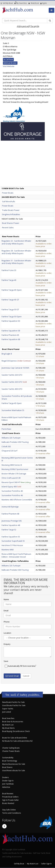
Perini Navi (6, 429)
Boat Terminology (10, 761)
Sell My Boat (7, 3)
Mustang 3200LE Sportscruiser (15, 469)
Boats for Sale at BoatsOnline (15, 738)
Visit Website (9, 66)
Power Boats (8, 193)
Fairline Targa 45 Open (12, 290)
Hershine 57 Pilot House (12, 545)
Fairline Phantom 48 (10, 514)
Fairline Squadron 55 (11, 537)
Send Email (12, 676)
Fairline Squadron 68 (11, 339)
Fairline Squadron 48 (11, 525)
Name (6, 599)
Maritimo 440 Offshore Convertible (17, 500)
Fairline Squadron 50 (11, 321)
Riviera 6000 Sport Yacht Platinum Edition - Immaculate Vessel (16, 555)
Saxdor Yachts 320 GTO (12, 375)
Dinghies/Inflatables (11, 214)
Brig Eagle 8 (7, 354)
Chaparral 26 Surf (9, 451)
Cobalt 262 (6, 446)
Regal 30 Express (9, 361)
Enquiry (7, 644)
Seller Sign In (46, 864)
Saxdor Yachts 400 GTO (12, 389)
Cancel (26, 676)
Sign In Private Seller (10, 800)
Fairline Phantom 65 (10, 335)
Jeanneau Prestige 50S (12, 521)
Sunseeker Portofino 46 (12, 495)
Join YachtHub (8, 784)
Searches (21, 3)
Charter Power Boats (11, 751)
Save (6, 661)
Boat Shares (7, 767)
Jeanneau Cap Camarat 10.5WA (15, 368)
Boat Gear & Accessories (13, 721)
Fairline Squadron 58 (11, 331)
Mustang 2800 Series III (12, 465)
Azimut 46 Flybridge (10, 507)
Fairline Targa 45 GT (10, 300)
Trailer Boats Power (11, 210)
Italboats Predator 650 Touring (15, 442)
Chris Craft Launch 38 (11, 478)
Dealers (5, 777)
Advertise (6, 787)
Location (7, 633)
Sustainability (8, 757)
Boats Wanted (8, 803)
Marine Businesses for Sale (14, 764)
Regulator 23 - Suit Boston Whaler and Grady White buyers (16, 242)
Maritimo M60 (8, 550)
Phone (7, 622)
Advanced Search (27, 26)
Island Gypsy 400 (9, 487)
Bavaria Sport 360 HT (11, 482)
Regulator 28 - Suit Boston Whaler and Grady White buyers (16, 252)
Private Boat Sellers (10, 797)
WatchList (34, 3)
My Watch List (8, 725)
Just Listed (7, 712)
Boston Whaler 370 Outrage (14, 474)
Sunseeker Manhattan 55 (13, 410)
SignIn (41, 3)
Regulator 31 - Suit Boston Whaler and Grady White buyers (16, 262)
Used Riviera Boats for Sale (14, 770)
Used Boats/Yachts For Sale (14, 705)
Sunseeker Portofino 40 (12, 491)
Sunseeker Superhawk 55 (13, 541)
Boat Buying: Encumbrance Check (16, 731)
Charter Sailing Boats (11, 748)
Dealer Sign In (8, 781)
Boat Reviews (8, 793)
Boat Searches (8, 718)
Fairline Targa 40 (9, 280)
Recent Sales (8, 227)
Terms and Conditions (12, 813)
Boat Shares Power (11, 223)
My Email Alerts (8, 728)
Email (6, 611)
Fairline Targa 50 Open (12, 317)
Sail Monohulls (9, 201)
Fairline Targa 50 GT (10, 309)
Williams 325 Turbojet (11, 438)
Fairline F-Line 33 (9, 270)
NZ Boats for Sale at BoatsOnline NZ (17, 741)
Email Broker (10, 63)
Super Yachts (8, 709)
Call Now (8, 59)
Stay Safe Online (9, 810)
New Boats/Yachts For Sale (13, 702)
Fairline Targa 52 (9, 530)
